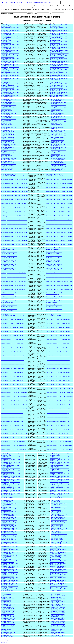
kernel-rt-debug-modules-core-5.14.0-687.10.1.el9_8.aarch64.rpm (59, 581)
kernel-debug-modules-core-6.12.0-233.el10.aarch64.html (14, 208)
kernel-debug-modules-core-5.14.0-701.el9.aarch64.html (14, 289)
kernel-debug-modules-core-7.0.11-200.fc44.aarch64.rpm (59, 179)
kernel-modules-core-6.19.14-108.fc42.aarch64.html (13, 327)
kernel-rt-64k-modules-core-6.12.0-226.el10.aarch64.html (9, 512)
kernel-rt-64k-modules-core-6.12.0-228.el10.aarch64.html (9, 507)
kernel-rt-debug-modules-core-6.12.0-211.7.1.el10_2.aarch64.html (9, 575)
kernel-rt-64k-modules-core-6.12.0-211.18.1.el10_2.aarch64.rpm (59, 518)
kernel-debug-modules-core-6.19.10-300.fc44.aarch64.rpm (60, 191)
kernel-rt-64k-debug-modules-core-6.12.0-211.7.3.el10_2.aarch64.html (10, 480)
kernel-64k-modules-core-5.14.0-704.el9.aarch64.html (8, 153)
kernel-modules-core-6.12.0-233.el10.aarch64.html (12, 348)
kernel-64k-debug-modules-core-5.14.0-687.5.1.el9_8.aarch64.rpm (59, 96)
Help (58, 2)
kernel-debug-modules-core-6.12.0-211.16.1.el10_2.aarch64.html (9, 257)
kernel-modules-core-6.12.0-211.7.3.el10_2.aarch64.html (14, 405)
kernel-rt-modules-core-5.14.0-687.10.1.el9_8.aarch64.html (8, 627)
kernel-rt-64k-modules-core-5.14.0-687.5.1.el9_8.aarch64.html (9, 543)
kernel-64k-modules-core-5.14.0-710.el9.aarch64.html (8, 145)
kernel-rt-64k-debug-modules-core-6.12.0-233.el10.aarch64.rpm (59, 455)
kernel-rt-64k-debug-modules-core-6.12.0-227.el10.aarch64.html (10, 463)
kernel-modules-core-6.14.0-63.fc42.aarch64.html (12, 344)
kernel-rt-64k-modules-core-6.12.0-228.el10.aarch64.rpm (59, 507)
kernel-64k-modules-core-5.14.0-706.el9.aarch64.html (8, 151)
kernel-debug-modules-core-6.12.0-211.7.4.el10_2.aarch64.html (9, 261)
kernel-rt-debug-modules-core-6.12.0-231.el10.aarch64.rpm (59, 550)
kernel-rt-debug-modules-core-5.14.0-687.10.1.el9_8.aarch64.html (9, 581)
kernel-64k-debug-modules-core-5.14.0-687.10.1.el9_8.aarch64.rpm (59, 87)
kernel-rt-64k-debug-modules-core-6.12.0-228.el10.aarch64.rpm (59, 460)
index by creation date (38, 2)
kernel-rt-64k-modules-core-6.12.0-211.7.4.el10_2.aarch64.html (9, 523)
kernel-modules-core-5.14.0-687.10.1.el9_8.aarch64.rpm (60, 437)
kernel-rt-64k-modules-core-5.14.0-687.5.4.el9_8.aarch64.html (9, 537)
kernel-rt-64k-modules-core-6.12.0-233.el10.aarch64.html (9, 501)
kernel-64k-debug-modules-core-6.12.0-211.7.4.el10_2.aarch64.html (10, 62)
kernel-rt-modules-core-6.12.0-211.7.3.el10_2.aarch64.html (8, 619)
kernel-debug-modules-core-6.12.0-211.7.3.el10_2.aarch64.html (9, 265)
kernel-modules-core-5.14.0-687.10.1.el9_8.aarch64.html (14, 437)
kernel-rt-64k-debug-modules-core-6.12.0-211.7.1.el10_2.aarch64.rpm (59, 483)
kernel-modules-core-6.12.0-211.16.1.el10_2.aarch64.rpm (60, 397)
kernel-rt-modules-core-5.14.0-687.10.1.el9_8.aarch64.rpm (58, 627)
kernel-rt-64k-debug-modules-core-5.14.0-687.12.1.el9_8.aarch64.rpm (59, 485)
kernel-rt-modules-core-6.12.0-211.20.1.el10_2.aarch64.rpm (58, 608)
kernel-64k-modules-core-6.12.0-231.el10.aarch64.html (8, 106)
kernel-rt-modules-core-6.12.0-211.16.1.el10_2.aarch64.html (8, 613)
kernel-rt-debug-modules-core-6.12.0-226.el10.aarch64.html (9, 559)
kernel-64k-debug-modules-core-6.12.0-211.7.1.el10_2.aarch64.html (10, 68)
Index (3, 2)
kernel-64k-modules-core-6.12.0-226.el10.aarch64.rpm (59, 122)
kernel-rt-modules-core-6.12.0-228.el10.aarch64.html (8, 599)
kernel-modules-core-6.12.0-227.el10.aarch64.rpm (58, 372)
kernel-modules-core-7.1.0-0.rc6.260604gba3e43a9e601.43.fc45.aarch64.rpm (58, 315)
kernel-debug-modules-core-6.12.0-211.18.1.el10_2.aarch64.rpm (54, 253)
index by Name (48, 2)
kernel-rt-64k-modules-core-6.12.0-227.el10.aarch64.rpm (59, 509)
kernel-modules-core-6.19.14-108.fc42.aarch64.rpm (58, 327)
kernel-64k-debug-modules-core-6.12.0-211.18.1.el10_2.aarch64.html (10, 56)
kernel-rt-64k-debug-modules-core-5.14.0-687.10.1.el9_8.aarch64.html (10, 488)
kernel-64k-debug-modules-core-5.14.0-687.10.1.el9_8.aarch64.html (10, 87)
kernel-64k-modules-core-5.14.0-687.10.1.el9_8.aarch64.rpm (59, 162)
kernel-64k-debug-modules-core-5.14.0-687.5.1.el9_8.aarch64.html (10, 96)
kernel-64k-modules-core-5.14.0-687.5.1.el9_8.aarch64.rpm (59, 170)
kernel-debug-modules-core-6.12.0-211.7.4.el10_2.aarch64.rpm (54, 261)
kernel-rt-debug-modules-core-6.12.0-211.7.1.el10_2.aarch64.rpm (59, 575)
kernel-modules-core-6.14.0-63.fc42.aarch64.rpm (58, 344)
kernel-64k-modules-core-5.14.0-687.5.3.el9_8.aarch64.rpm (59, 167)
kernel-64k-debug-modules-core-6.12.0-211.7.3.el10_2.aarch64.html (10, 65)
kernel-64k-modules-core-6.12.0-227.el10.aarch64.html (8, 117)
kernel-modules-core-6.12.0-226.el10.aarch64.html (12, 380)
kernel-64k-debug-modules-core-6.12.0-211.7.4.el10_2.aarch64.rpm (59, 62)
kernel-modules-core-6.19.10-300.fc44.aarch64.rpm (58, 331)
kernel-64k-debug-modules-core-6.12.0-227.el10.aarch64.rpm (59, 42)
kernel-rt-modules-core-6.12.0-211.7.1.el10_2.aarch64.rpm (58, 622)
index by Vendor (28, 2)
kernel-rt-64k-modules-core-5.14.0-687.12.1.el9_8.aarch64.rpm (59, 532)
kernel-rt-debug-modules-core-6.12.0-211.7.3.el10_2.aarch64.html (9, 573)
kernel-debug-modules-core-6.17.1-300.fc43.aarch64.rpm (59, 200)
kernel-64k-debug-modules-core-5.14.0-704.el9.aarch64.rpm (59, 79)
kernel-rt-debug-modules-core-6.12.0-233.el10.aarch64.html (9, 547)
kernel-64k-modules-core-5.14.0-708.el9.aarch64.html (8, 148)
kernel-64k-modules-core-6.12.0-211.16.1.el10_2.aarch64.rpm (59, 134)
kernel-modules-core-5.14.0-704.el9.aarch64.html (12, 425)
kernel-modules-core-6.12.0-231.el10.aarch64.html (12, 356)
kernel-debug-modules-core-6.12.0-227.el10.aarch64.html (14, 232)
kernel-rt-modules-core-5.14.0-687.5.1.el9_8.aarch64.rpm (58, 636)
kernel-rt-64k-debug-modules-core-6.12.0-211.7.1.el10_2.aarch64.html (10, 483)
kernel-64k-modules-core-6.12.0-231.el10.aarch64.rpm (59, 106)
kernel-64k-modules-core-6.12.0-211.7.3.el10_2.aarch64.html (8, 139)
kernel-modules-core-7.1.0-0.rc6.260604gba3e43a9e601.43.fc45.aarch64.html (12, 315)
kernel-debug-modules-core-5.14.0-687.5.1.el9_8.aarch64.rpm (54, 310)
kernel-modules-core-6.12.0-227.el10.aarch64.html (12, 372)
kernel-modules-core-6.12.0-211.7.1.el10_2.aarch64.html (14, 409)
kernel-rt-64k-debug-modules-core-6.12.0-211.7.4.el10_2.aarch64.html (10, 477)
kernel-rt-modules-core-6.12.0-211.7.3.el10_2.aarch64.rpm (58, 619)
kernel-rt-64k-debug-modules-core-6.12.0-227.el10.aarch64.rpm (59, 463)
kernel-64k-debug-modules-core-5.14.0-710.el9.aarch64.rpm (59, 70)
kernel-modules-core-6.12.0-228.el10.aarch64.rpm (58, 364)
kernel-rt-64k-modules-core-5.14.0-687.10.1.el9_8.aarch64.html (9, 535)
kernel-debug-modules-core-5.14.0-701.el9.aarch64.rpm (59, 289)
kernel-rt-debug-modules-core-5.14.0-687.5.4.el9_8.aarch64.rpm (59, 584)
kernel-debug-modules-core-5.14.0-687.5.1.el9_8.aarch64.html (9, 310)
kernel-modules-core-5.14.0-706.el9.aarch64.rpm (58, 421)
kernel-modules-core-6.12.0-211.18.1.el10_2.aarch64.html (14, 393)
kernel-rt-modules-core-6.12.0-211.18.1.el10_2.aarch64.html (8, 611)
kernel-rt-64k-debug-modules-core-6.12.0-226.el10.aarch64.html (10, 466)
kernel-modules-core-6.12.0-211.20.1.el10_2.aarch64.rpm (60, 389)
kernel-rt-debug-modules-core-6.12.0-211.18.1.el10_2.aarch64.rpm (59, 564)
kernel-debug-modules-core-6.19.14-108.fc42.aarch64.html (14, 187)
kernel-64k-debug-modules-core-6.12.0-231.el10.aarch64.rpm (59, 31)
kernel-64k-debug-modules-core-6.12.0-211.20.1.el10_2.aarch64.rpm (59, 54)
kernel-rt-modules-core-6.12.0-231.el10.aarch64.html (8, 597)
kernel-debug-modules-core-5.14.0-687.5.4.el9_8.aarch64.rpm (54, 302)
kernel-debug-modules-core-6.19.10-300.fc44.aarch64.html (14, 191)
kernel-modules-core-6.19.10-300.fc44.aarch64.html (13, 331)
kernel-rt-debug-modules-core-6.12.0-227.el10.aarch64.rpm (59, 556)
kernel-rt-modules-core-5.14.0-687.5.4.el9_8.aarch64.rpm (58, 630)
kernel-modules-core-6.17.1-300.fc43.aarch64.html (12, 340)
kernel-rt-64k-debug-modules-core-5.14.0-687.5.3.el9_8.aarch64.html (10, 494)
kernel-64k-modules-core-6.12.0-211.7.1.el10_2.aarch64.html (8, 142)
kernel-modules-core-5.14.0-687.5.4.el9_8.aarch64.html (13, 442)
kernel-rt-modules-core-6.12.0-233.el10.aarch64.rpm (58, 594)
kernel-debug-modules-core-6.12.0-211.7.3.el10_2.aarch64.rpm (54, 265)
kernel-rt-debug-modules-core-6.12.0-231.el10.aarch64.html (9, 550)
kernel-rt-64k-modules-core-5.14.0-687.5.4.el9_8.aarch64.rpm (59, 537)
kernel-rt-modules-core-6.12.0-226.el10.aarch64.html (8, 605)
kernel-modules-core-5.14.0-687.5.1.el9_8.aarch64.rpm (59, 450)
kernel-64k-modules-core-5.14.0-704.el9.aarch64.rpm (59, 153)
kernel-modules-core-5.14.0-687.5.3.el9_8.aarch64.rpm (59, 446)
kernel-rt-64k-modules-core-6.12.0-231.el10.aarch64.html (9, 504)
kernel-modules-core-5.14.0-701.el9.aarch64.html (12, 429)
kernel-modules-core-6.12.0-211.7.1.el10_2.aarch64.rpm (60, 409)
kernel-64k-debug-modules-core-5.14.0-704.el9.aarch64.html (10, 79)
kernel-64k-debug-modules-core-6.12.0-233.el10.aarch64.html (10, 25)
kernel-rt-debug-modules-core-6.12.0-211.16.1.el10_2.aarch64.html (9, 567)
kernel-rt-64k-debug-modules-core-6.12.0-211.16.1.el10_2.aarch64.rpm (59, 474)
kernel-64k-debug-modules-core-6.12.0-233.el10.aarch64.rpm (59, 25)
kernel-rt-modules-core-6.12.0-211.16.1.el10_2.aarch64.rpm (58, 613)
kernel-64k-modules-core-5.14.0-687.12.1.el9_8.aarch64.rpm (59, 159)
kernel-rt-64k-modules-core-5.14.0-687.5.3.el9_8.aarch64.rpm (59, 540)
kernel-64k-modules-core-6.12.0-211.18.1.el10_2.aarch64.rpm (59, 131)
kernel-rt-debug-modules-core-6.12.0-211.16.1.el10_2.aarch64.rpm (59, 567)
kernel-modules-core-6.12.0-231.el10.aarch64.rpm (58, 356)
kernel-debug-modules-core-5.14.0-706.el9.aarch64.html (14, 281)
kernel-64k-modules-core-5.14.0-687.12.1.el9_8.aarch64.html (8, 159)
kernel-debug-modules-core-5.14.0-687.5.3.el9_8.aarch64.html (9, 306)
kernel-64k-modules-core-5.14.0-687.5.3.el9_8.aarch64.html (8, 167)
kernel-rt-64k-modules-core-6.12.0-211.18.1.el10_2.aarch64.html (9, 518)
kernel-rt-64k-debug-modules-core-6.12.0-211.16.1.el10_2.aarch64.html (10, 474)
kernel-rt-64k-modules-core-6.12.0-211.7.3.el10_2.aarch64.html (9, 526)
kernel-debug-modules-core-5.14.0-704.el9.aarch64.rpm (59, 285)
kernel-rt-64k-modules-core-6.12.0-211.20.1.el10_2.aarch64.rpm (59, 515)
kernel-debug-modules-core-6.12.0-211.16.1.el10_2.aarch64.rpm (54, 257)
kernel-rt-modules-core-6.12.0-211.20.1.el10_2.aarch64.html (8, 608)
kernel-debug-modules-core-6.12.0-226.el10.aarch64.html (14, 240)
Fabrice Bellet (4, 642)
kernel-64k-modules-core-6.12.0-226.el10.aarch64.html (8, 122)
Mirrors (54, 2)
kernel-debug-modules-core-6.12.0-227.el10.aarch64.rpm (59, 232)
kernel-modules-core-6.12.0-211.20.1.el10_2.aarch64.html (14, 389)
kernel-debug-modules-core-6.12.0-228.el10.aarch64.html (14, 224)
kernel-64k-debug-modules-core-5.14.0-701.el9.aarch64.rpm (59, 82)
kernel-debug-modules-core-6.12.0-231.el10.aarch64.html (14, 216)
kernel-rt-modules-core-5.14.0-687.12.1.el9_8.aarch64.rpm (58, 625)
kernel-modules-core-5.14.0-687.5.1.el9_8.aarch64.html (13, 450)
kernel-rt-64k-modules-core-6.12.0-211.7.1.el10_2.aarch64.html (9, 529)
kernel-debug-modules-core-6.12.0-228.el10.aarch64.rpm (59, 224)
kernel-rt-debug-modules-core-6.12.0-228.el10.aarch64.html (9, 553)
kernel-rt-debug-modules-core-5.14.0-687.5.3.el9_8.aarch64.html (9, 587)
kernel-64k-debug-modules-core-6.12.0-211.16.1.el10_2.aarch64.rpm (59, 59)
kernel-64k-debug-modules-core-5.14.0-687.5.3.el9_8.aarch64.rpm (59, 93)
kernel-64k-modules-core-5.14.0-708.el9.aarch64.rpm (59, 148)
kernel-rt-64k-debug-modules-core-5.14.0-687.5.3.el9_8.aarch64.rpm (59, 494)
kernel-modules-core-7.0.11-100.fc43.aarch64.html (12, 323)
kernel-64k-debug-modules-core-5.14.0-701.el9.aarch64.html (10, 82)
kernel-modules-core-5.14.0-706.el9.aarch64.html (12, 421)
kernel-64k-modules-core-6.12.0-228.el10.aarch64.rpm (59, 111)
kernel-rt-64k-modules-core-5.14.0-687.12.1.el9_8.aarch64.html (9, 532)
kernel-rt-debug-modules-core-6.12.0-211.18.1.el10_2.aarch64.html (9, 564)
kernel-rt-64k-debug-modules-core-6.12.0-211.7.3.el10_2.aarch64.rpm (59, 480)
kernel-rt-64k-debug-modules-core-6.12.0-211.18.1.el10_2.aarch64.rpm (59, 471)
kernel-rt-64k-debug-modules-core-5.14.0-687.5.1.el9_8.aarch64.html (10, 497)
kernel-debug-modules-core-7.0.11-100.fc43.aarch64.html (14, 183)
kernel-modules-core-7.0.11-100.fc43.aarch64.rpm (58, 323)
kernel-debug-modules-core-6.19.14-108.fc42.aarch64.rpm (60, 187)
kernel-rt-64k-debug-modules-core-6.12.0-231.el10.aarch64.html (10, 457)
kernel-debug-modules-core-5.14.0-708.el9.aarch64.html (14, 277)
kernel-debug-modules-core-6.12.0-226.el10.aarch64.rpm (59, 240)
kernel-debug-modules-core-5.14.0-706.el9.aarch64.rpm (59, 281)
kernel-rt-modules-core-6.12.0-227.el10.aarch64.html (8, 602)
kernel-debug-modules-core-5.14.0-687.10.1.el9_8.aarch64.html (9, 297)
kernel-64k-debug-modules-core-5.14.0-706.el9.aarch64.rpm (59, 76)
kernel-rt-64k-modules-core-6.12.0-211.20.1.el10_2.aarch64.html (9, 515)
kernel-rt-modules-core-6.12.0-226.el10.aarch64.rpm (58, 605)
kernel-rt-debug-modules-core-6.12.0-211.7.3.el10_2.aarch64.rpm (59, 573)
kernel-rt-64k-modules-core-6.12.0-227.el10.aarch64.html (9, 509)
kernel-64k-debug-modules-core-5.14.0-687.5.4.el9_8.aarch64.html (10, 90)
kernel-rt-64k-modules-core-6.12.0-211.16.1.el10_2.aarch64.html (9, 521)
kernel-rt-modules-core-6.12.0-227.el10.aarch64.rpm (58, 602)
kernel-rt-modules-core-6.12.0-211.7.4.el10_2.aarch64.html (8, 616)
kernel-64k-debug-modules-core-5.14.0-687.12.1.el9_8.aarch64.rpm (59, 85)
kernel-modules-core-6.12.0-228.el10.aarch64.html (12, 364)
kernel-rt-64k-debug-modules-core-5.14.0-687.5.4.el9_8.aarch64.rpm (59, 491)
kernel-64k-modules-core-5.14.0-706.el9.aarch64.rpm (59, 151)
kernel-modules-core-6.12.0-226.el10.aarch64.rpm (58, 380)
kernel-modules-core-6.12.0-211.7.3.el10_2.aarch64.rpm (60, 405)
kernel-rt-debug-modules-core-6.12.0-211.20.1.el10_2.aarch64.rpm (59, 561)
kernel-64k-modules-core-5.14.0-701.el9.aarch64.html (8, 156)
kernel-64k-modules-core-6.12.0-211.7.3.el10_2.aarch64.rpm (59, 139)
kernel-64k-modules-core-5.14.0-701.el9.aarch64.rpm (59, 156)
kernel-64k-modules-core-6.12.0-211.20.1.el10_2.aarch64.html (8, 128)
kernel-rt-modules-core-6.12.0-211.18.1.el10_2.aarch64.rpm (58, 611)
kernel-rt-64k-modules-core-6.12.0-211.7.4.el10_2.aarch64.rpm (59, 523)
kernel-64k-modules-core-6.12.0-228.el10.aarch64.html (8, 111)
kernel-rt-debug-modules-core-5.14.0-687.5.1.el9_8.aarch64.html (9, 589)
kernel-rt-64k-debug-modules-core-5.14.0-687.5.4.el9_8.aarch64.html (10, 491)
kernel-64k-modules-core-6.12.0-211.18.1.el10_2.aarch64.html (8, 131)
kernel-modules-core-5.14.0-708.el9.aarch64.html (12, 417)
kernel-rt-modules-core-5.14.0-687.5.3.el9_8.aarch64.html (8, 633)
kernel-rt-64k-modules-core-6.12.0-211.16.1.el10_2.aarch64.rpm (59, 521)
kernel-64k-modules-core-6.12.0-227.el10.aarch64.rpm (59, 117)
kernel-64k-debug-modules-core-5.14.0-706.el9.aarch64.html (10, 76)
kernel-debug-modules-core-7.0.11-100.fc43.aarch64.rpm (59, 183)
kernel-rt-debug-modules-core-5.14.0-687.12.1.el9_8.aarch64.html (9, 578)
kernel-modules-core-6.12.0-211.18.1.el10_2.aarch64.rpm (60, 393)
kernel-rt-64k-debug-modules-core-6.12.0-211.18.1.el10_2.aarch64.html (10, 471)
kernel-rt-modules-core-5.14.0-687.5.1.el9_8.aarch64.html (8, 636)
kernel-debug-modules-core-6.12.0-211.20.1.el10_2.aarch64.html (9, 249)
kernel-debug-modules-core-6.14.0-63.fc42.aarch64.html (14, 204)
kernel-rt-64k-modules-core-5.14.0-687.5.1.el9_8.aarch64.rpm (59, 543)
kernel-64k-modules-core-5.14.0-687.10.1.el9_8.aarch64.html (8, 162)
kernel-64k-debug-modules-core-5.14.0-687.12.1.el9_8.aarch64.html (10, 85)
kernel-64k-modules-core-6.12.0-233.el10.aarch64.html (8, 100)
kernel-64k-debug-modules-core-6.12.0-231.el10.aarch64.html (10, 31)
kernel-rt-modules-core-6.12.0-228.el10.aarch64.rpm (58, 599)
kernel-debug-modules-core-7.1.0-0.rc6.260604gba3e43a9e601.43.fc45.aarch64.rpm (58, 175)
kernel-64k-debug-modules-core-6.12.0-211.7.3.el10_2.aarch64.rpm (59, 65)
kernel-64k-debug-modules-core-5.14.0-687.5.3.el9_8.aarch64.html (10, 93)
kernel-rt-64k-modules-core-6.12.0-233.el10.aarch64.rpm (59, 501)
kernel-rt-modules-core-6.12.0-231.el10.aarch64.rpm (58, 597)
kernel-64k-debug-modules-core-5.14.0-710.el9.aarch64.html (10, 70)
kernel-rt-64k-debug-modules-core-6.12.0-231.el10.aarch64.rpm (59, 457)
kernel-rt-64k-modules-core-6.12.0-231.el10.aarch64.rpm (59, 504)
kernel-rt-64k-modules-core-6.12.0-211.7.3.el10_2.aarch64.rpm (59, 526)
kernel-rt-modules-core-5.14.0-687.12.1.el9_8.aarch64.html (8, 625)
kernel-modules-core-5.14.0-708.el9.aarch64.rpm (58, 417)
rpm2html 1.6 (10, 640)
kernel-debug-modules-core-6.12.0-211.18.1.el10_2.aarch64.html (9, 253)
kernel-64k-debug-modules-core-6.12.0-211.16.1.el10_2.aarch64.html (10, 59)
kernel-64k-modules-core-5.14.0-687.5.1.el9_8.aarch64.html (8, 170)
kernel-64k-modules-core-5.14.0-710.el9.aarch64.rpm (59, 145)
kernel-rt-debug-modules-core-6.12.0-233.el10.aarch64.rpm (59, 547)
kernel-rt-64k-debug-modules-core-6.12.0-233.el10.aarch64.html (10, 455)
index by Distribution (19, 2)
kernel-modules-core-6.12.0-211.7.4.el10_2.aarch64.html (14, 401)
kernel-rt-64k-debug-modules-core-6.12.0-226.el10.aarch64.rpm (59, 466)
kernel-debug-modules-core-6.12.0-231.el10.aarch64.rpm (59, 216)
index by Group (9, 2)
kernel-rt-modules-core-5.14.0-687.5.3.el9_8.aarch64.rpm (58, 633)
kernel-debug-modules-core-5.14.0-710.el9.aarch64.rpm (59, 273)
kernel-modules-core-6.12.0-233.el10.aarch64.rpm (58, 348)
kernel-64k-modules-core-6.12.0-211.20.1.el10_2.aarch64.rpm (59, 128)
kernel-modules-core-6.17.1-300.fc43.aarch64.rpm (58, 340)
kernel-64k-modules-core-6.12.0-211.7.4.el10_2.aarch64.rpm (59, 137)
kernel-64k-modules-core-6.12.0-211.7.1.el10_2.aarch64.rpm (59, 142)
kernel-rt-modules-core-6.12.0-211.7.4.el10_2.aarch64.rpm (58, 616)
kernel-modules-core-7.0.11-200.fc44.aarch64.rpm (58, 319)
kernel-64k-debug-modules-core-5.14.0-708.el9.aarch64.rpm (59, 73)
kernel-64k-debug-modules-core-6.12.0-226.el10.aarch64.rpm (59, 48)
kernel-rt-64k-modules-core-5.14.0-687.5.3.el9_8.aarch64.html (9, 540)
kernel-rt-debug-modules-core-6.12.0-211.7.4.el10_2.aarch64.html (9, 570)
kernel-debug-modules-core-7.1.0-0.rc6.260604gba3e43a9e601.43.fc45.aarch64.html (12, 175)
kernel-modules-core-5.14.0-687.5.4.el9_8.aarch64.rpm (59, 442)
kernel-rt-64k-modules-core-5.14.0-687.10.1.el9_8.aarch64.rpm (59, 535)
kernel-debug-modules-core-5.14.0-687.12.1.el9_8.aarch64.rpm (54, 293)
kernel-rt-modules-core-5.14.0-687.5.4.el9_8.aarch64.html (8, 630)
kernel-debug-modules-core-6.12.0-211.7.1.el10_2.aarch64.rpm (54, 269)
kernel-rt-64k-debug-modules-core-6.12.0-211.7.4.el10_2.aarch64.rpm (59, 477)
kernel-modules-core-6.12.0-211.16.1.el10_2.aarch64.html (14, 397)
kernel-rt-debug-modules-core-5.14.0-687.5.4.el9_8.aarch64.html (9, 584)
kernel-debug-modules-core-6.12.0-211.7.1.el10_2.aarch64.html (9, 269)
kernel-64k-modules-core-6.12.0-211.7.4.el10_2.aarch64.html (8, 137)
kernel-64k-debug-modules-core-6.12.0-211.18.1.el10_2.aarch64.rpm (59, 56)
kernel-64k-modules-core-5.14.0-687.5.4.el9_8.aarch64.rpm (59, 165)
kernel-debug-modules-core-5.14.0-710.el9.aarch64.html (14, 273)
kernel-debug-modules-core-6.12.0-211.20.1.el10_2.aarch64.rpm (54, 249)
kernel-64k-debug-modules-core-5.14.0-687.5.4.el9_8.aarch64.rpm (59, 90)
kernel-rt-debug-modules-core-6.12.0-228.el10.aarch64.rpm (59, 553)
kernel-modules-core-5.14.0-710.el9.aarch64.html (12, 413)
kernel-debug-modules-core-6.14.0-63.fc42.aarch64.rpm (59, 204)
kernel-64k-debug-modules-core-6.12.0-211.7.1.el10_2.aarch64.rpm (59, 68)
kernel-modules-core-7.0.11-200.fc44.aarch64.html (12, 319)
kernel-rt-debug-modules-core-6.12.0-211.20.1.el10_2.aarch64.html (9, 561)
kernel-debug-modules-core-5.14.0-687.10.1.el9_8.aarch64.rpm (54, 297)
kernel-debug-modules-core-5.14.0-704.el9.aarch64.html (14, 285)
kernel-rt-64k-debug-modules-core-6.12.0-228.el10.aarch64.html (10, 460)
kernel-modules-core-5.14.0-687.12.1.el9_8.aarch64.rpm (60, 433)
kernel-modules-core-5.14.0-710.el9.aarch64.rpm (58, 413)
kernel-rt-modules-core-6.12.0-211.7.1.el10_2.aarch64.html (8, 622)
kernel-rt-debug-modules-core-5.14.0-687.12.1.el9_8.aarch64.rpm (59, 578)
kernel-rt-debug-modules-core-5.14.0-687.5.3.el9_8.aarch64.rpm (59, 587)
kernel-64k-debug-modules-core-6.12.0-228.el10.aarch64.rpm (59, 37)
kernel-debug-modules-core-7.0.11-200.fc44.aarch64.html (14, 179)
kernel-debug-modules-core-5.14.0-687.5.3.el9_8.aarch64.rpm (54, 306)
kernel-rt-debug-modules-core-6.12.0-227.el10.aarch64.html (9, 556)
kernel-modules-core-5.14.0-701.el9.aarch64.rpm (58, 429)
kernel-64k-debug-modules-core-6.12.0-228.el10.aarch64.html (10, 37)
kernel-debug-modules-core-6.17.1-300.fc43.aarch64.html (14, 200)
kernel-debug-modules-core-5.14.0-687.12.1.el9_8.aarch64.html (9, 293)
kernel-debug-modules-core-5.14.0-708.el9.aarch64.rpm (59, 277)
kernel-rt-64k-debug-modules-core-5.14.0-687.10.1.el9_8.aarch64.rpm (59, 488)
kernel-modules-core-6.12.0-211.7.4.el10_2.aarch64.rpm (60, 401)
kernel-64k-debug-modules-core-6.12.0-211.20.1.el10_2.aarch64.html (10, 54)
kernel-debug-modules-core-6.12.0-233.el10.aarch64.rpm (59, 208)
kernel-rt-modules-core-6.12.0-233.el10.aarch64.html (8, 594)
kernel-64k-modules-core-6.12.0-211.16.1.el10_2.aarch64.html (8, 134)
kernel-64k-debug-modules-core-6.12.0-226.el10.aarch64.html (10, 48)
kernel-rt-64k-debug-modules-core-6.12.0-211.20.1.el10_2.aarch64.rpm (59, 469)
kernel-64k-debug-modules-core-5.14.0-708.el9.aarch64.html (10, 73)
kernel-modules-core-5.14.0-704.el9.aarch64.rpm (58, 425)
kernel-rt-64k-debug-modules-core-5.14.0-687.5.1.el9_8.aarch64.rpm (59, 497)
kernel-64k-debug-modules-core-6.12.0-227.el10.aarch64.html (10, 42)
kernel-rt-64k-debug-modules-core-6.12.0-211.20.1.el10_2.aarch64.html (10, 469)
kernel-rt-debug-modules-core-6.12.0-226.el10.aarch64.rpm (59, 559)
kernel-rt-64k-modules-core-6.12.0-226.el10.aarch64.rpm (59, 512)
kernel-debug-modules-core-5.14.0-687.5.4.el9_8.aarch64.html (9, 302)
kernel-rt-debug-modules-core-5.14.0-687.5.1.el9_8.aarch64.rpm (59, 589)
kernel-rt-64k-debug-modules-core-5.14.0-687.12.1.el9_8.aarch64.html (10, 485)
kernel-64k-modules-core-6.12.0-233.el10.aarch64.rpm (59, 100)
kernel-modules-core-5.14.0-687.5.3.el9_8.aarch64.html (13, 446)
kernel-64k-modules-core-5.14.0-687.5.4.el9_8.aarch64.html (8, 165)
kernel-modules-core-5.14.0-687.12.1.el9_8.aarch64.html (14, 433)
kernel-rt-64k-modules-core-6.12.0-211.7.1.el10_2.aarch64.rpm (59, 529)
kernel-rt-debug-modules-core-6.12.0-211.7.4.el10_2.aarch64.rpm (59, 570)
